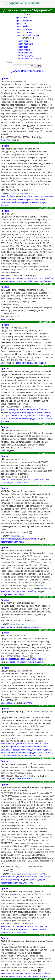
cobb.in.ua (46, 589)
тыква (29, 409)
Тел (3, 137)
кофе (30, 281)
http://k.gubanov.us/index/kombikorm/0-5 (28, 874)
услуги (43, 202)
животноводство (8, 278)
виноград (13, 409)
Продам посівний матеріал (29, 59)
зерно (3, 199)
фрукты (4, 409)
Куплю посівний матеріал (28, 35)
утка (9, 140)
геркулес (23, 883)
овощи (22, 409)
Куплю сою (21, 23)
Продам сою (22, 47)
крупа (48, 750)
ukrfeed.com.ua (17, 624)
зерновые (49, 196)
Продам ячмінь (23, 50)
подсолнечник (19, 750)
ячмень (4, 932)
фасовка (5, 205)
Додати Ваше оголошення (28, 71)
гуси (19, 539)
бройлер (11, 196)
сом (3, 880)
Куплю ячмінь (22, 26)
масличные (6, 750)
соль (31, 883)
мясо (3, 196)
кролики (29, 278)
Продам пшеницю (24, 44)
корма (42, 199)
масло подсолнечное (32, 756)
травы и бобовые (13, 416)
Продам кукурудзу (25, 56)
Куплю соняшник (24, 29)
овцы (42, 877)
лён (24, 416)
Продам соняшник (25, 53)
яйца (3, 140)
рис (2, 416)
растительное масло (11, 756)
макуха (36, 202)
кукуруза (38, 412)
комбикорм (6, 202)
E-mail (35, 137)
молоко (35, 199)
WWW (6, 194)
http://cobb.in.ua (17, 536)
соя (45, 747)
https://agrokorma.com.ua (21, 194)
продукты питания (16, 199)
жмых (42, 418)
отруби (49, 753)
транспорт (38, 196)
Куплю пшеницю (24, 20)
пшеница (47, 412)
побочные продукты (22, 202)
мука (28, 199)
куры (36, 278)
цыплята (28, 196)
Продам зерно (23, 41)
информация (40, 363)
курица (12, 412)
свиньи (21, 278)
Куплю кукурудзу (24, 32)
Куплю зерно (22, 17)
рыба (48, 877)
